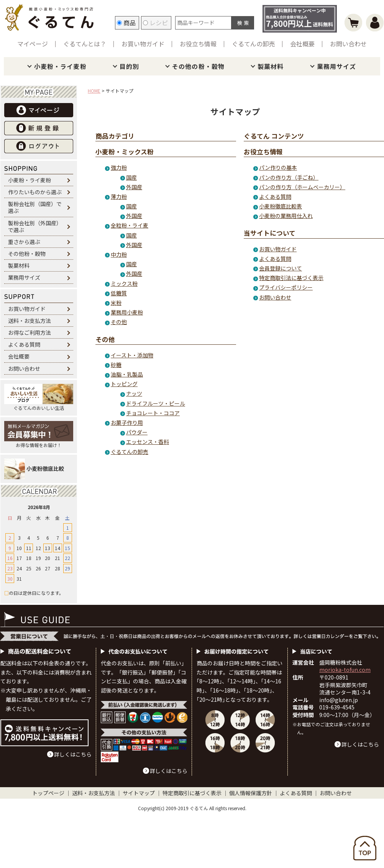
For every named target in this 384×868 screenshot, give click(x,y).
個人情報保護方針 (251, 793)
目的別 (129, 66)
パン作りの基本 (278, 167)
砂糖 (116, 365)
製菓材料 (271, 66)
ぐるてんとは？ (85, 44)
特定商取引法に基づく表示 (291, 278)
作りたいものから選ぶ (35, 192)
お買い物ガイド (143, 44)
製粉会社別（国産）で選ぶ (35, 207)
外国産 (134, 187)
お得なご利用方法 (30, 332)
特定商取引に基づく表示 (192, 793)
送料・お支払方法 (30, 321)
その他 (119, 322)
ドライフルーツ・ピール (156, 403)
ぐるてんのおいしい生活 (39, 397)
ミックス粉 (124, 283)
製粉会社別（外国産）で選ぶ (35, 226)
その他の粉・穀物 (198, 66)
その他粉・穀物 (27, 254)
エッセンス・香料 (148, 442)
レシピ (155, 23)
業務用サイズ (337, 66)
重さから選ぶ (24, 242)
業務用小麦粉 (127, 312)
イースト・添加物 (132, 355)
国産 (131, 177)
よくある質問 (24, 344)
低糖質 (119, 293)
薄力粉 (119, 197)
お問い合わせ (348, 44)
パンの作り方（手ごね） (289, 177)
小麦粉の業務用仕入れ (286, 216)
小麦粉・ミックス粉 (125, 152)
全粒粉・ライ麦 (130, 225)
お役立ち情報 (198, 44)
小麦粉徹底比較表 (281, 206)
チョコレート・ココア (153, 413)
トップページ (48, 793)
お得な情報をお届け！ (39, 435)
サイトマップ (139, 793)
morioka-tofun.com (345, 670)
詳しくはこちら (73, 754)
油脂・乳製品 (127, 374)
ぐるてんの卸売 (253, 44)
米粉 (116, 303)
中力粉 (119, 254)
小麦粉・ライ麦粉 (60, 66)
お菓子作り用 (127, 423)
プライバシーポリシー (286, 287)
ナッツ (134, 393)
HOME (94, 91)
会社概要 (302, 44)
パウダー (137, 432)
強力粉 (119, 167)
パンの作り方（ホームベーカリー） (302, 187)
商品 (126, 23)
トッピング (124, 384)
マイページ (33, 44)
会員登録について (281, 268)
